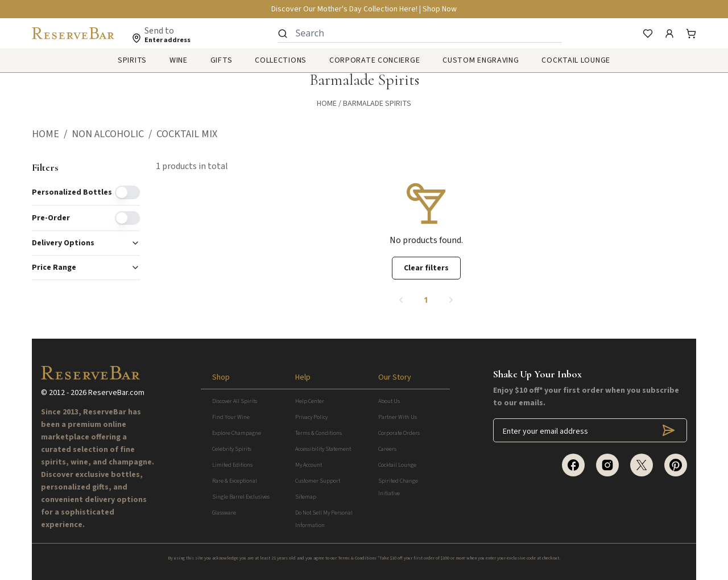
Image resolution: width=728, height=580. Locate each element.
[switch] (127, 192)
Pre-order (51, 218)
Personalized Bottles (72, 192)
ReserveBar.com (116, 393)
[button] (52, 134)
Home (327, 104)
